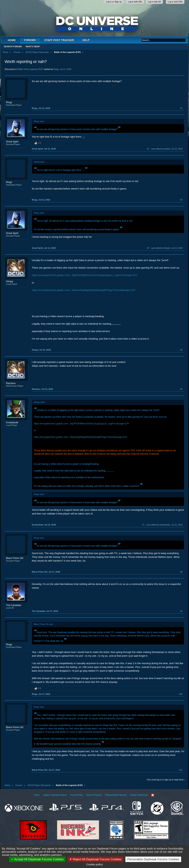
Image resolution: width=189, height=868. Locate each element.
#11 (181, 770)
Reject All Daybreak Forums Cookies (95, 859)
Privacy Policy (77, 795)
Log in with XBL (135, 2)
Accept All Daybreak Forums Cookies (37, 859)
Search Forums (13, 47)
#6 (181, 389)
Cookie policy (94, 864)
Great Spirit (12, 142)
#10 (181, 694)
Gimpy (10, 281)
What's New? (33, 47)
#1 (181, 108)
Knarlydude (12, 422)
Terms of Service (94, 795)
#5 (181, 350)
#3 (181, 200)
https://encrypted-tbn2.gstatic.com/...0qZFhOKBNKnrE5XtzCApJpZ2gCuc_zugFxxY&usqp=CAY (85, 275)
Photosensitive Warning (116, 795)
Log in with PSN (175, 2)
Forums (30, 40)
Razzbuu (11, 383)
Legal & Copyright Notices (55, 795)
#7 (143, 525)
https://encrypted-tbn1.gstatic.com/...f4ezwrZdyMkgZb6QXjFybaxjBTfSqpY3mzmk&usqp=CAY (84, 290)
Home (12, 40)
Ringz (56, 69)
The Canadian (14, 605)
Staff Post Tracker (59, 40)
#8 (181, 572)
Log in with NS (154, 2)
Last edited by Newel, (167, 149)
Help (86, 40)
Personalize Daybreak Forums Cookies (153, 859)
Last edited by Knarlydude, (164, 525)
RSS (153, 795)
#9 (181, 611)
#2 (148, 149)
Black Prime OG (15, 558)
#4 (148, 248)
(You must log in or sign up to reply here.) (166, 780)
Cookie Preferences (139, 795)
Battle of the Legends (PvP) (30, 69)
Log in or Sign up (114, 2)
